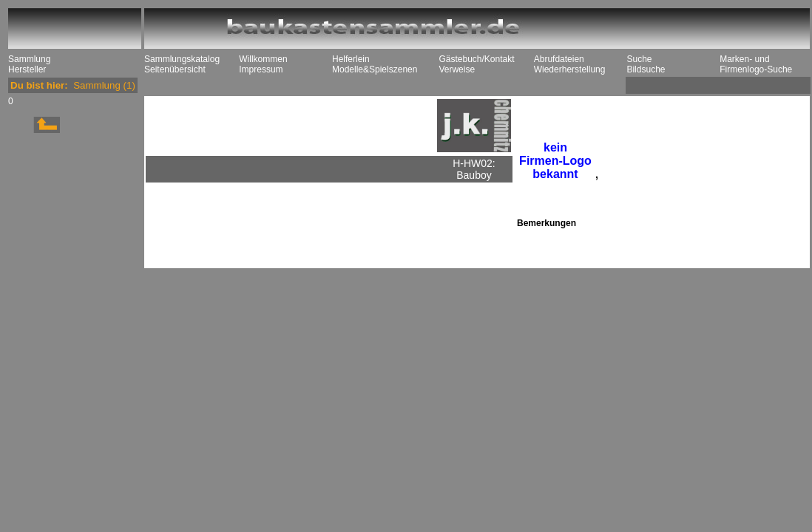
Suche (639, 59)
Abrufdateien (559, 59)
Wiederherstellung (570, 69)
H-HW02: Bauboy (474, 169)
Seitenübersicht (175, 69)
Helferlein (351, 59)
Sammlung (29, 59)
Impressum (261, 69)
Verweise (457, 69)
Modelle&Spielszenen (375, 69)
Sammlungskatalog (182, 59)
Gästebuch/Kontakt (476, 59)
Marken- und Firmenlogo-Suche (756, 64)
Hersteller (27, 69)
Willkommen (263, 59)
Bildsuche (646, 69)
